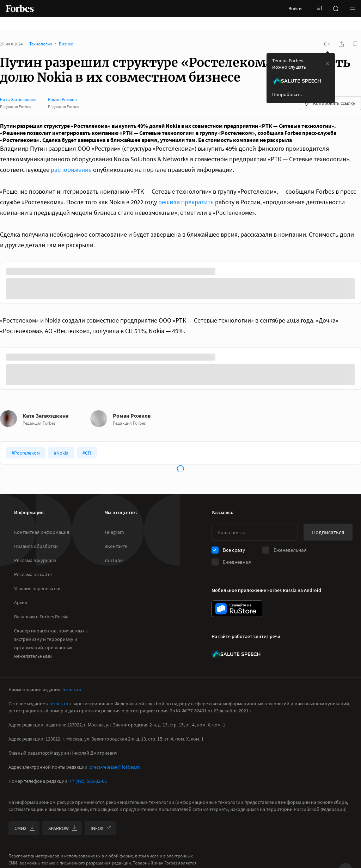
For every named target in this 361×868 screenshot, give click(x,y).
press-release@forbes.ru (115, 767)
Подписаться (328, 532)
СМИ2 (25, 828)
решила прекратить (186, 202)
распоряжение (71, 170)
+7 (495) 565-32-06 (88, 781)
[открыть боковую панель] (319, 8)
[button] (353, 8)
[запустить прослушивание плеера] (327, 44)
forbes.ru (72, 689)
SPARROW (63, 828)
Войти (295, 8)
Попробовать (287, 94)
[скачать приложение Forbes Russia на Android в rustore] (237, 609)
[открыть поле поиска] (336, 8)
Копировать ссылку (330, 103)
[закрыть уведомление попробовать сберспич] (328, 64)
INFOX (101, 828)
